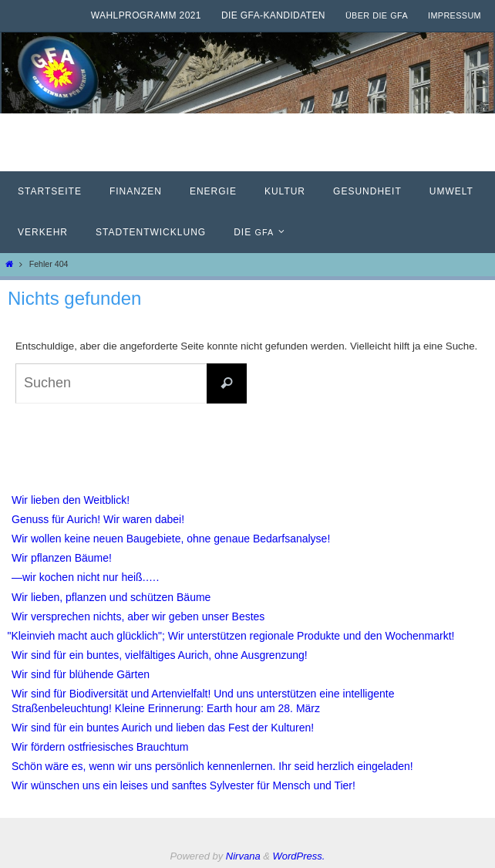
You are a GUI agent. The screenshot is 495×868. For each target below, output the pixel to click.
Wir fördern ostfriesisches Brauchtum (100, 747)
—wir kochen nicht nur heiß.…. (85, 577)
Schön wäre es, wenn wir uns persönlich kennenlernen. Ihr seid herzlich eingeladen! (212, 766)
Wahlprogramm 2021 (146, 15)
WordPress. (299, 856)
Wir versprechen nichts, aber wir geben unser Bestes (138, 616)
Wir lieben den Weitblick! (71, 500)
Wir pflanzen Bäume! (62, 558)
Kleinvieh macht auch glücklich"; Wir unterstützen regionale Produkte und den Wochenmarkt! (233, 636)
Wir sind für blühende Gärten (81, 674)
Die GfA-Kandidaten (273, 15)
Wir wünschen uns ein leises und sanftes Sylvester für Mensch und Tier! (184, 785)
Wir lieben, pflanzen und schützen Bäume (111, 597)
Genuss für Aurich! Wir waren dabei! (98, 519)
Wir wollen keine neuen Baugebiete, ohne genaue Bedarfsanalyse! (171, 539)
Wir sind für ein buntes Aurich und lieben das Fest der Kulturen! (163, 728)
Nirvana (243, 856)
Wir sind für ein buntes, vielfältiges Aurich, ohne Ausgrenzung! (160, 655)
